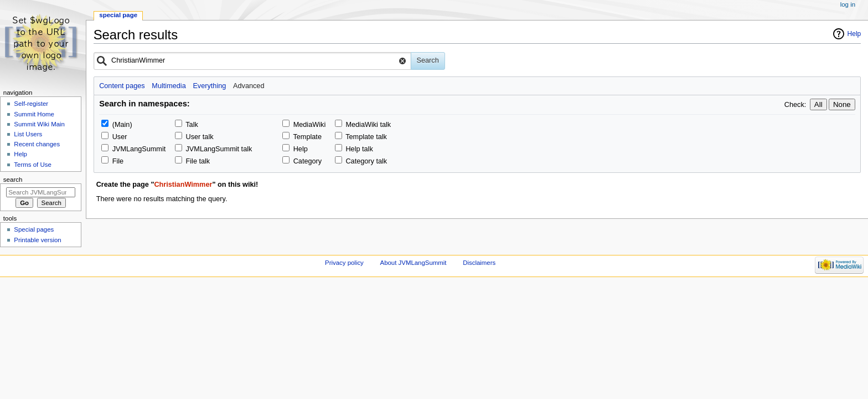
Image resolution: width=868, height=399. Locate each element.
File (118, 161)
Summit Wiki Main (39, 124)
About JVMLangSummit (414, 263)
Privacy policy (344, 263)
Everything (209, 86)
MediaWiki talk (368, 125)
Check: (795, 105)
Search (13, 180)
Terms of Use (32, 165)
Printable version (37, 240)
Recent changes (37, 144)
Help (854, 34)
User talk (200, 137)
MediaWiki (310, 125)
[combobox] (252, 61)
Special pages (34, 229)
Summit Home (34, 114)
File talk (198, 161)
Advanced (249, 86)
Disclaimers (479, 263)
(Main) (122, 125)
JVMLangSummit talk (219, 149)
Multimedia (169, 86)
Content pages (122, 86)
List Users (28, 134)
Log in (848, 4)
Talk (192, 125)
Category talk (366, 161)
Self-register (31, 104)
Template (307, 137)
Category (308, 161)
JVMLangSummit (139, 149)
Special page (118, 15)
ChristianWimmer (183, 185)
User (120, 137)
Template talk (366, 137)
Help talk (359, 149)
